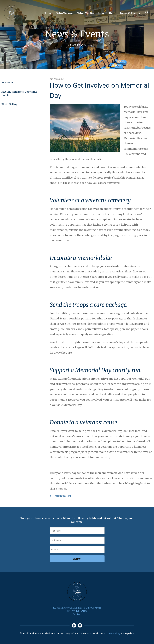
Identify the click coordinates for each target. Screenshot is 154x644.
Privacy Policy (70, 634)
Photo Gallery (10, 104)
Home (48, 13)
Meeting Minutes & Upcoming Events (19, 93)
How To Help (107, 13)
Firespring (128, 634)
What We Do (85, 13)
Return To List (62, 496)
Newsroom (8, 82)
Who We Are (64, 13)
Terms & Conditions (93, 634)
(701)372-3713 (73, 611)
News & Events (130, 13)
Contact (77, 614)
